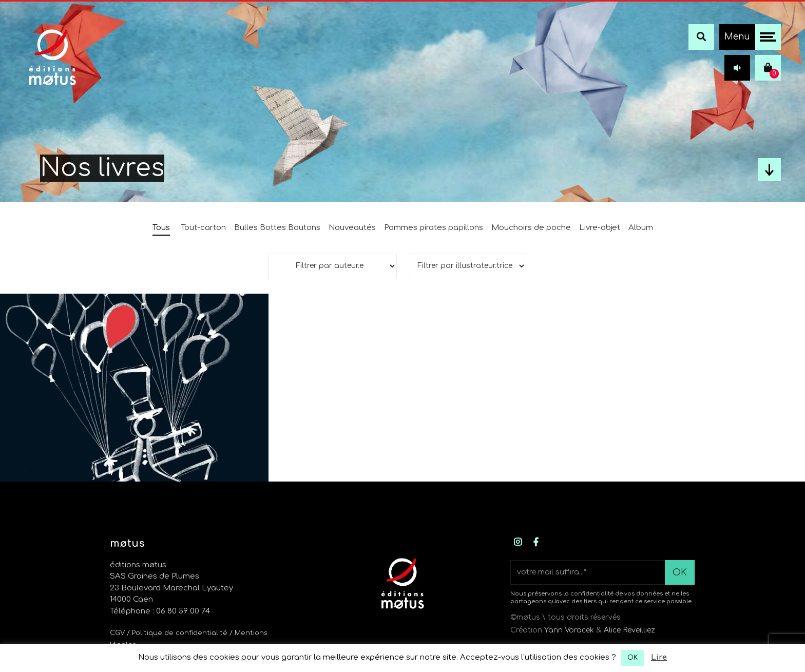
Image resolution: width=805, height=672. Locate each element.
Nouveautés (352, 228)
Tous (161, 228)
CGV (117, 633)
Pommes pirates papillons (434, 228)
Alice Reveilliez (629, 630)
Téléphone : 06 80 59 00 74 (160, 611)
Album (641, 228)
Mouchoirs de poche (531, 228)
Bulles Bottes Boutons (277, 228)
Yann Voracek (569, 630)
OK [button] (632, 658)
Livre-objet (600, 228)
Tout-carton (203, 228)
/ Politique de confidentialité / (181, 633)
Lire (659, 657)
